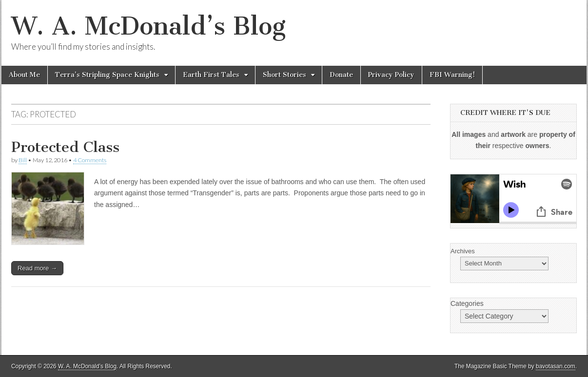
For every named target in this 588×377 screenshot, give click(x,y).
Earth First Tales (211, 75)
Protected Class (65, 147)
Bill (23, 160)
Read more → (37, 268)
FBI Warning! (452, 75)
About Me (24, 75)
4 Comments (90, 160)
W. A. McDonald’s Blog (148, 26)
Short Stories (284, 75)
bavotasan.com (556, 366)
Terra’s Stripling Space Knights (107, 75)
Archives (463, 251)
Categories (467, 303)
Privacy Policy (391, 75)
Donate (341, 75)
